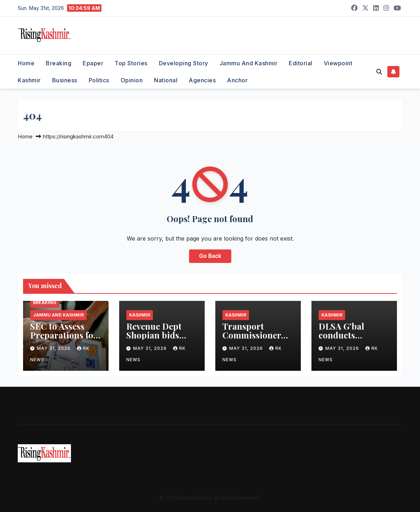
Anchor (237, 80)
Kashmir (29, 80)
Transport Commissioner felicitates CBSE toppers (254, 339)
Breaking (59, 63)
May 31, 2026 (54, 348)
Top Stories (131, 63)
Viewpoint (338, 63)
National (166, 80)
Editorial (301, 63)
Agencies (202, 80)
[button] (379, 72)
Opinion (132, 80)
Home (26, 63)
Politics (99, 80)
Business (65, 80)
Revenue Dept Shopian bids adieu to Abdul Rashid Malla (156, 339)
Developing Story (184, 63)
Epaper (93, 63)
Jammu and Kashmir (249, 63)
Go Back (210, 256)
